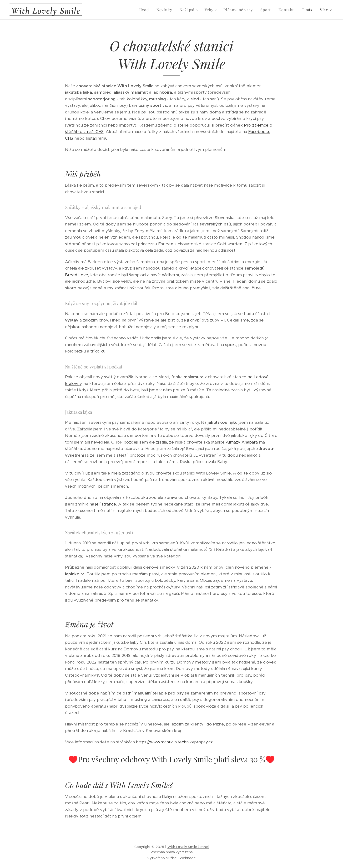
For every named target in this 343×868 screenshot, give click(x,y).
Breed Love (77, 275)
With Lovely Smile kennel (188, 847)
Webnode (188, 858)
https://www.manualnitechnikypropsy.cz (174, 742)
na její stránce (103, 504)
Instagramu (97, 138)
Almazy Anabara (242, 442)
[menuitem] (145, 10)
